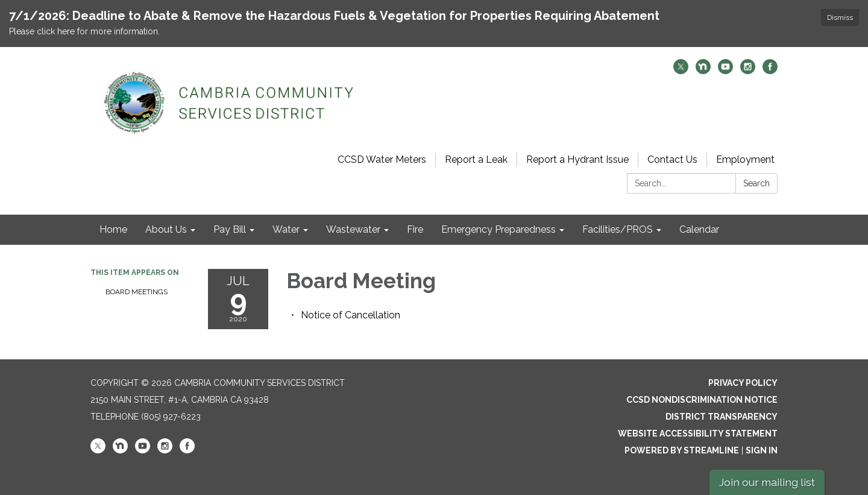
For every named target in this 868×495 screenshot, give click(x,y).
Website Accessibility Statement (698, 434)
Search (756, 183)
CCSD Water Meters (382, 159)
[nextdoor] (703, 71)
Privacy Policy (743, 383)
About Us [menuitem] (166, 229)
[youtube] (725, 71)
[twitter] (681, 71)
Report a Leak (476, 159)
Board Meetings (137, 292)
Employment (745, 159)
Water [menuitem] (286, 229)
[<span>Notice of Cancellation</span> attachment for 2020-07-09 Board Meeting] (351, 315)
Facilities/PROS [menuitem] (618, 229)
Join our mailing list (767, 482)
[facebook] (770, 71)
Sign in (762, 450)
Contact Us (672, 159)
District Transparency (722, 417)
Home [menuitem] (113, 229)
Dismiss (840, 17)
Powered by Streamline (682, 450)
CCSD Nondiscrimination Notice (702, 400)
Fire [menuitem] (415, 229)
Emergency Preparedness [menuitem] (498, 229)
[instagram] (748, 71)
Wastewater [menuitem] (353, 229)
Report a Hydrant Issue (577, 159)
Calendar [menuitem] (699, 229)
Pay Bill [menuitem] (230, 229)
